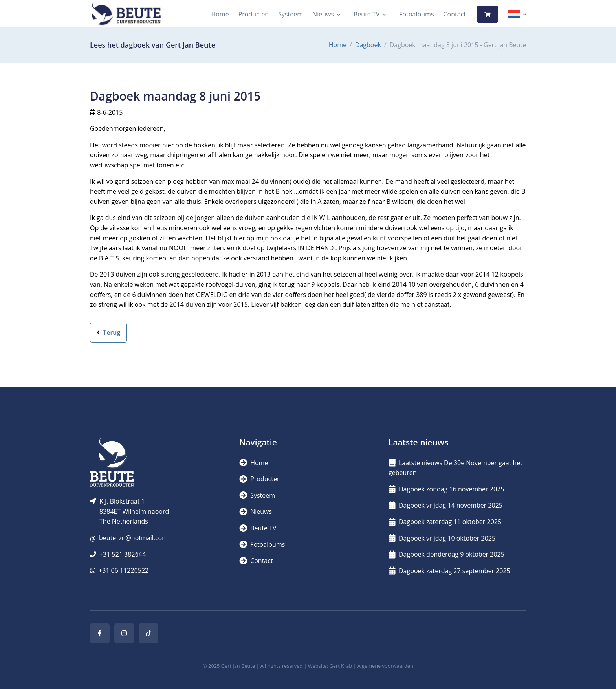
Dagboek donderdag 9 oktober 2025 (446, 554)
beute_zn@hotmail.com (133, 538)
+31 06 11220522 (124, 570)
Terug (108, 332)
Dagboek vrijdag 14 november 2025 (445, 505)
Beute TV (367, 14)
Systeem (291, 14)
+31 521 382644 (123, 554)
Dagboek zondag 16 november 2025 (446, 489)
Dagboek (368, 45)
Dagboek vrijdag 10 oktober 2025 (442, 538)
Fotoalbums (416, 14)
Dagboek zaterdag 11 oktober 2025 (445, 522)
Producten (254, 14)
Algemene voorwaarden (385, 666)
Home (220, 14)
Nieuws (323, 14)
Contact (455, 14)
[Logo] (126, 14)
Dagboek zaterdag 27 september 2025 (449, 571)
